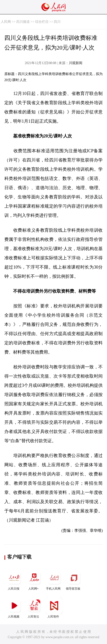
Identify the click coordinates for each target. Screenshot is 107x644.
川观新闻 (76, 63)
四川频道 (23, 22)
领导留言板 (74, 580)
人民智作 (54, 608)
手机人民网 (54, 580)
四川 (57, 22)
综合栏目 (42, 22)
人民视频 (14, 608)
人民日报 (14, 580)
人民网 (6, 22)
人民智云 (34, 608)
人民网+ (34, 580)
